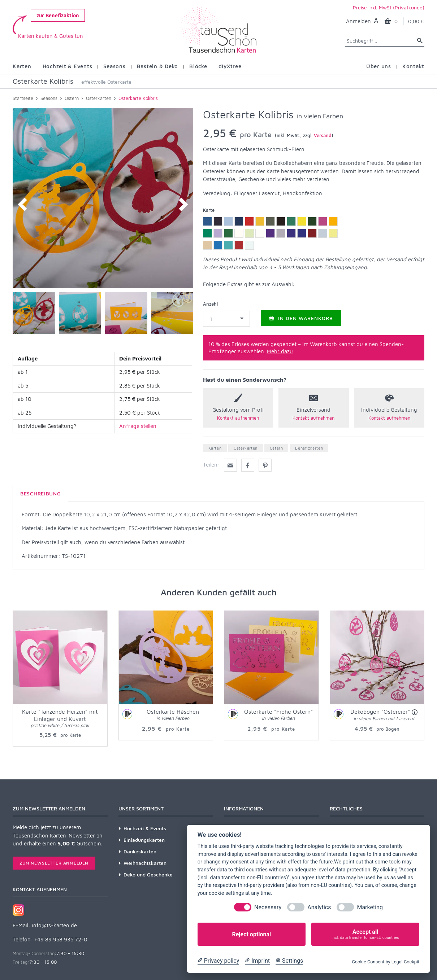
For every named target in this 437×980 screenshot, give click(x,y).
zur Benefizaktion (58, 15)
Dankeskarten (140, 851)
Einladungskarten (144, 840)
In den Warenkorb (301, 318)
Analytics (319, 907)
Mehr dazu (280, 351)
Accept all (365, 934)
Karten (215, 448)
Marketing (370, 907)
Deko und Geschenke (148, 874)
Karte (209, 210)
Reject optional (251, 934)
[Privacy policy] (218, 961)
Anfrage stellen (138, 426)
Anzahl (210, 304)
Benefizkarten (309, 448)
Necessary (268, 907)
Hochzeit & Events (145, 828)
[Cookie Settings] (289, 961)
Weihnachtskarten (145, 863)
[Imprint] (257, 961)
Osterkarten (246, 448)
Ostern (276, 448)
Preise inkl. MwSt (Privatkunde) (389, 7)
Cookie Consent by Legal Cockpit (386, 962)
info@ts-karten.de (54, 925)
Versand (323, 135)
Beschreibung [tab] (40, 493)
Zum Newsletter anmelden (54, 863)
